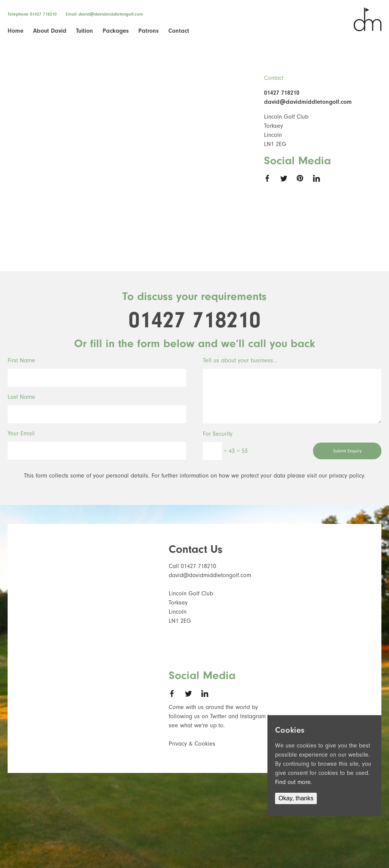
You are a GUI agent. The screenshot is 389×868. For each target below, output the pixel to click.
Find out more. (294, 782)
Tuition (85, 31)
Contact (179, 31)
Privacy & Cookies (192, 744)
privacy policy (346, 476)
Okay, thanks (296, 798)
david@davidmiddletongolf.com (111, 14)
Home (16, 31)
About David (50, 31)
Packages (116, 31)
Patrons (149, 31)
